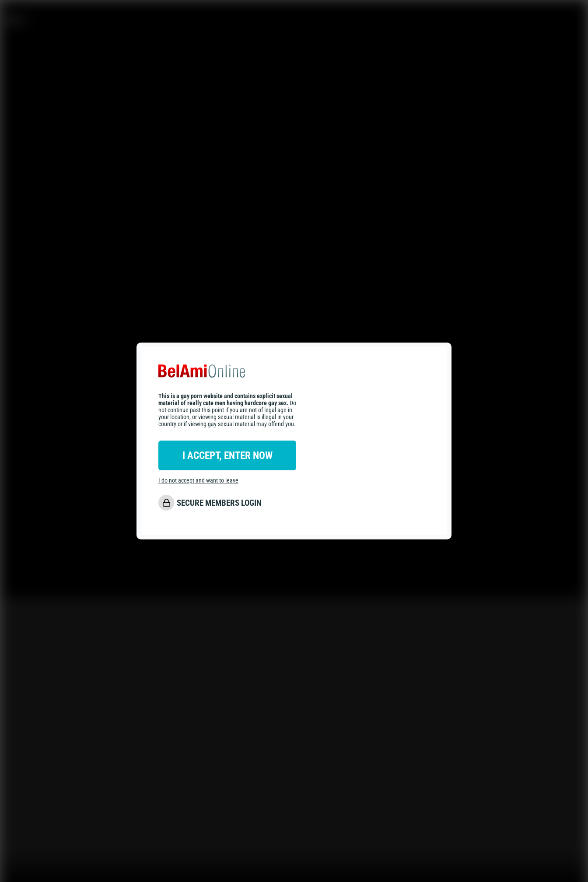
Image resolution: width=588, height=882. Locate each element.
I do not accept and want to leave (198, 480)
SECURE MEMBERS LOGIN (219, 503)
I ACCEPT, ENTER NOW (227, 455)
